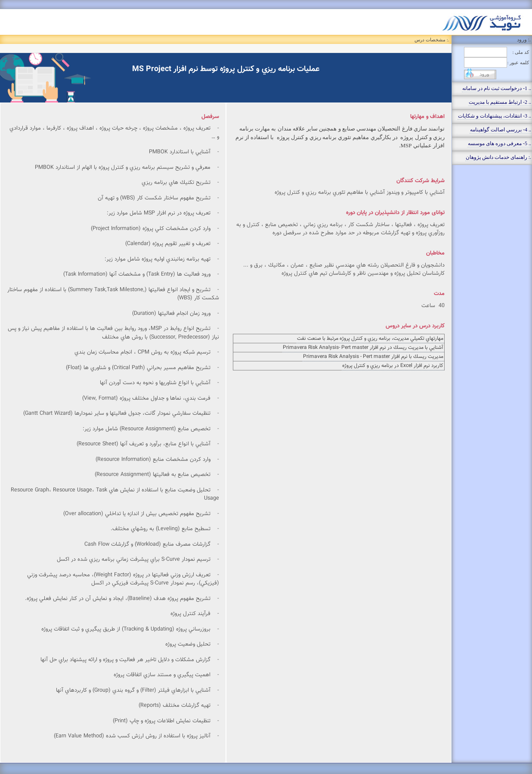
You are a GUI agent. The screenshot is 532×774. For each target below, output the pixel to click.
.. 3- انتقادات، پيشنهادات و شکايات (495, 116)
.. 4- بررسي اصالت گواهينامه (501, 130)
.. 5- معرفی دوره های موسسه (500, 143)
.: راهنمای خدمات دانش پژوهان (498, 157)
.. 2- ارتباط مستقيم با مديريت (500, 102)
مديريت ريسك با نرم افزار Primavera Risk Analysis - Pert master (373, 357)
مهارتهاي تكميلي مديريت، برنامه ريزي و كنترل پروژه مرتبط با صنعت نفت (370, 339)
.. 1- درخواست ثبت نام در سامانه (497, 88)
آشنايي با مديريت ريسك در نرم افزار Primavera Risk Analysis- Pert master (363, 348)
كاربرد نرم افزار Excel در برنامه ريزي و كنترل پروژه (393, 366)
